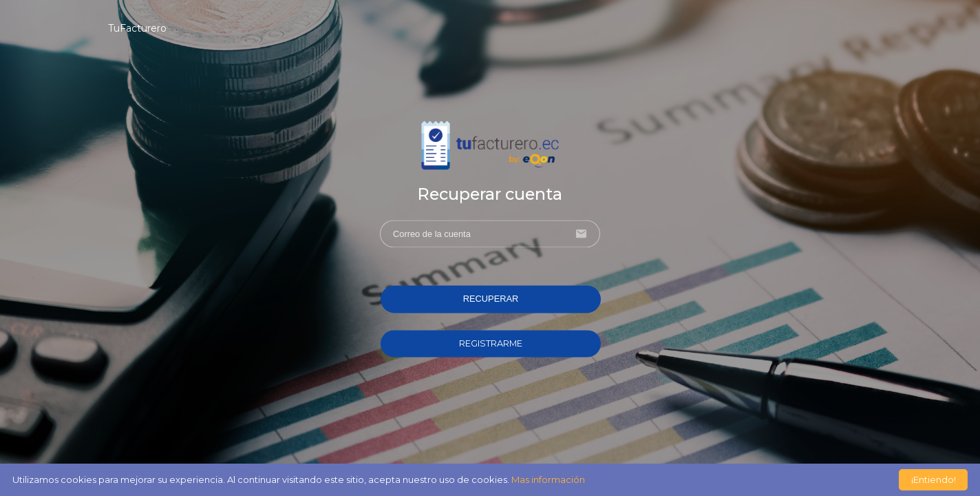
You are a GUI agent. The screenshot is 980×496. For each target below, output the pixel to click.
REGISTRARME (491, 343)
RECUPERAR (491, 299)
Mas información (548, 479)
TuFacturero (137, 28)
